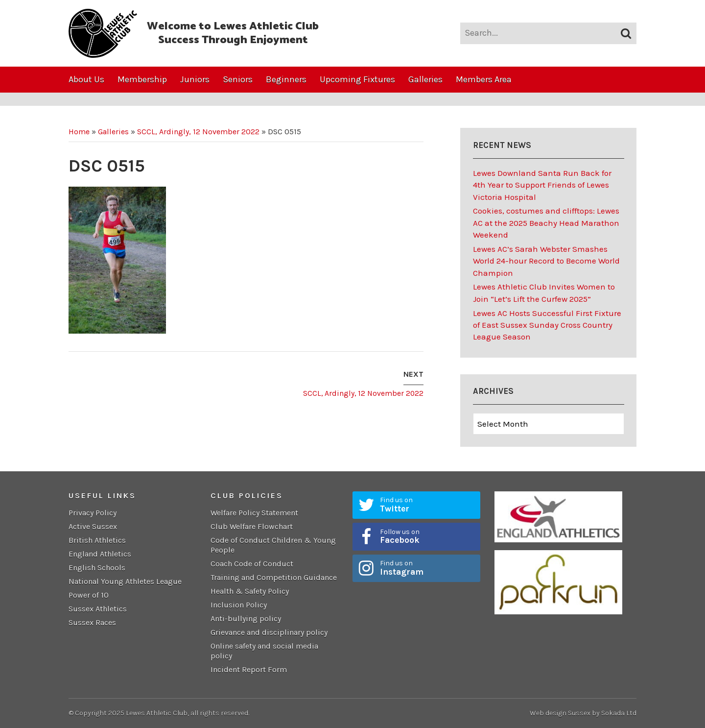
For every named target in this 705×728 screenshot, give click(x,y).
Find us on (427, 505)
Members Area (484, 79)
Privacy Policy (93, 513)
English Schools (97, 568)
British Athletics (97, 540)
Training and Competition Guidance (274, 577)
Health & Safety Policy (250, 591)
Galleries (425, 79)
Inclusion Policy (239, 605)
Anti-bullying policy (246, 619)
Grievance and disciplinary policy (270, 632)
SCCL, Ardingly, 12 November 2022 (198, 132)
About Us (86, 79)
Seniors (238, 79)
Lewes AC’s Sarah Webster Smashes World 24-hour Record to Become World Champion (546, 261)
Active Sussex (93, 526)
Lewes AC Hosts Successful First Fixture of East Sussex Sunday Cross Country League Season (547, 325)
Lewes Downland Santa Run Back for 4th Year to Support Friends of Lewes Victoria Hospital (542, 185)
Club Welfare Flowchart (252, 526)
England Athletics (100, 554)
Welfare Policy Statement (254, 513)
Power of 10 (89, 595)
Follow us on (427, 536)
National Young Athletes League (125, 581)
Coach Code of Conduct (252, 564)
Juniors (195, 79)
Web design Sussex (560, 713)
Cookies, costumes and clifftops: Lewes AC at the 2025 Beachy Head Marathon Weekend (546, 223)
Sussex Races (92, 622)
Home (79, 132)
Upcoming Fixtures (357, 79)
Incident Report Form (249, 669)
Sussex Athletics (98, 609)
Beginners (286, 79)
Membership (142, 79)
